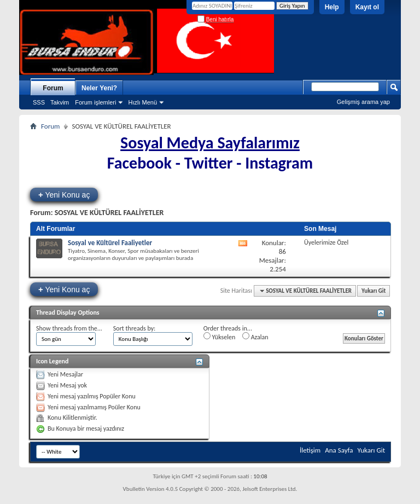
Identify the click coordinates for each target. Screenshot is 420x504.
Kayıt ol (367, 7)
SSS (39, 102)
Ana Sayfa (339, 450)
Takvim (60, 102)
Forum (53, 88)
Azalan (255, 337)
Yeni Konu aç (64, 195)
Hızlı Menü (142, 102)
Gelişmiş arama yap (363, 102)
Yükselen (219, 337)
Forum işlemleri (95, 102)
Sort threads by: (134, 328)
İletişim (310, 450)
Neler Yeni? (99, 88)
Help (332, 7)
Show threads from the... (69, 328)
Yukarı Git (374, 291)
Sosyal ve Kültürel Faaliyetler (110, 243)
